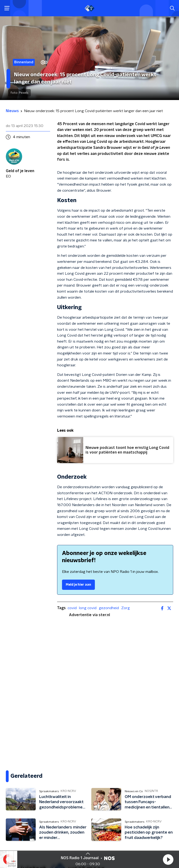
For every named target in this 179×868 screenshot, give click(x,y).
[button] (168, 859)
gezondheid (109, 608)
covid (72, 608)
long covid (88, 608)
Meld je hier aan (78, 585)
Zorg (126, 608)
